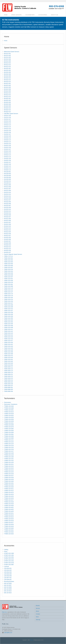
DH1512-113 (7, 125)
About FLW (54, 15)
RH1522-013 (7, 211)
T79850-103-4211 (9, 489)
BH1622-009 (7, 106)
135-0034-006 (8, 576)
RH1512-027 (7, 200)
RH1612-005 (7, 219)
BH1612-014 (7, 97)
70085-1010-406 (8, 326)
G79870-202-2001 (9, 557)
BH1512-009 (7, 61)
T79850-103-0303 (9, 436)
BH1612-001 (7, 84)
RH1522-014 (7, 213)
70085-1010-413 (8, 333)
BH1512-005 (7, 57)
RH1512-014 (7, 196)
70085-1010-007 (8, 267)
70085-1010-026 (8, 273)
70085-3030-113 (8, 371)
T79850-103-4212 (9, 491)
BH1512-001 (7, 53)
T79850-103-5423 (9, 534)
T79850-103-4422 (9, 509)
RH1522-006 (7, 204)
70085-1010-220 (8, 301)
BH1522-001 (7, 69)
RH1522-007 (7, 206)
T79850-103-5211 (9, 513)
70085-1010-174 (8, 294)
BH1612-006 (7, 89)
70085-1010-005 (8, 266)
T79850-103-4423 (9, 511)
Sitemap (38, 620)
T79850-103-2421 (9, 483)
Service (38, 608)
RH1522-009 (7, 207)
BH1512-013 (7, 65)
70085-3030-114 (8, 373)
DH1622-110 (7, 166)
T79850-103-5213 (9, 515)
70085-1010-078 (8, 282)
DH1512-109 (7, 121)
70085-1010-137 (8, 292)
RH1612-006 (7, 221)
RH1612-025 (7, 232)
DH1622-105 (7, 159)
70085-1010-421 (8, 344)
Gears (6, 551)
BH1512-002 (7, 55)
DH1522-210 (7, 144)
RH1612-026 (7, 234)
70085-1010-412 (8, 331)
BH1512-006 (7, 59)
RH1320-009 (7, 179)
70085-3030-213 (8, 378)
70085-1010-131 (8, 290)
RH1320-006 (7, 177)
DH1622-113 (7, 168)
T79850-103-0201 (9, 410)
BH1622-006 (7, 104)
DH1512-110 (7, 123)
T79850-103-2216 (9, 474)
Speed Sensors (16, 15)
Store (37, 617)
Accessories (43, 15)
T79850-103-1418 (9, 453)
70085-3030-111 (8, 367)
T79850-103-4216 (9, 498)
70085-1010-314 (8, 309)
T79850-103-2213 (9, 468)
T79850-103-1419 (9, 455)
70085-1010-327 (8, 311)
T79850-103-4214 (9, 494)
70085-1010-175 (8, 296)
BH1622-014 (7, 112)
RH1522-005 (7, 202)
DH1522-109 (7, 136)
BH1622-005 (7, 102)
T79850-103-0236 (9, 419)
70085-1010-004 (8, 264)
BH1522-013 (7, 80)
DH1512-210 (7, 129)
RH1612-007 (7, 222)
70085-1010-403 (8, 320)
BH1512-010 (7, 63)
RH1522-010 (7, 209)
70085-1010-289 (8, 305)
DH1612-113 (7, 155)
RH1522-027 (7, 217)
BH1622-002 (7, 100)
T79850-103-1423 (9, 462)
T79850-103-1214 (9, 446)
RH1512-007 (7, 189)
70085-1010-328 (8, 312)
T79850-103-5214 (9, 517)
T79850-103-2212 (9, 466)
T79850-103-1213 (9, 444)
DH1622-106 (7, 160)
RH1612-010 (7, 226)
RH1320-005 (7, 175)
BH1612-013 (7, 95)
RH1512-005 (7, 185)
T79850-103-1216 (9, 449)
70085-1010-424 (8, 346)
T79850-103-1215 (9, 447)
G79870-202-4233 (9, 563)
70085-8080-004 (8, 391)
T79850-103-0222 (9, 416)
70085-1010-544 (8, 365)
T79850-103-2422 (9, 485)
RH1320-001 (7, 172)
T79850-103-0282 (9, 429)
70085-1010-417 (8, 341)
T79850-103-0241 (9, 423)
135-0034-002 (8, 570)
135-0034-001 (8, 568)
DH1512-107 (7, 119)
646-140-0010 (8, 591)
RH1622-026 (7, 251)
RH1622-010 (7, 245)
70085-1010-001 (8, 258)
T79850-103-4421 (9, 508)
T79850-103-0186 (9, 408)
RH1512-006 (7, 187)
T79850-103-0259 (9, 425)
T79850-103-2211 (9, 464)
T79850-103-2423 (9, 487)
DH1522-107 (7, 134)
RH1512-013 (7, 194)
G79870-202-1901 (9, 555)
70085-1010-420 (8, 343)
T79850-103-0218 (9, 414)
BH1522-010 (7, 78)
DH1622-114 (7, 170)
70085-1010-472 (8, 356)
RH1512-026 (7, 198)
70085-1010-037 (8, 277)
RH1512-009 (7, 190)
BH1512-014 (7, 67)
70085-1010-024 (8, 271)
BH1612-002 (7, 85)
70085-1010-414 (8, 335)
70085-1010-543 (8, 363)
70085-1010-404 (8, 322)
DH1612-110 (7, 153)
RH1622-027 (7, 252)
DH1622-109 (7, 164)
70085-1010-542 (8, 361)
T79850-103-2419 (9, 479)
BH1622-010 (7, 108)
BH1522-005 (7, 72)
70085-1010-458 (8, 352)
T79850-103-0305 (9, 438)
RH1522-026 (7, 215)
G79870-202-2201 (9, 561)
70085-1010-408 (8, 328)
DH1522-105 (7, 130)
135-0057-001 (8, 578)
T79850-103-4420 (9, 506)
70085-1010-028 (8, 275)
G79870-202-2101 (9, 559)
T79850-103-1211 (9, 440)
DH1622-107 (7, 162)
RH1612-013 (7, 228)
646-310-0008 (8, 587)
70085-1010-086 (8, 286)
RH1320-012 (7, 183)
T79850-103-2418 (9, 477)
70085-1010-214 (8, 299)
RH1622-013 (7, 247)
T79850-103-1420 (9, 457)
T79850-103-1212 (9, 442)
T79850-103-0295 (9, 432)
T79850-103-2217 (9, 476)
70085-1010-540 (8, 358)
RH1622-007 (7, 241)
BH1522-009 (7, 76)
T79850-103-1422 (9, 461)
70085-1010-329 (8, 314)
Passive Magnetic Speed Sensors (13, 254)
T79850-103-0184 (9, 406)
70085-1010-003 (8, 262)
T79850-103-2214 (9, 470)
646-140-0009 (8, 589)
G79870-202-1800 (9, 553)
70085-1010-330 (8, 316)
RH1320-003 (7, 174)
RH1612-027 (7, 236)
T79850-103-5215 (9, 519)
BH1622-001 (7, 99)
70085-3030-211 (8, 374)
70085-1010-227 (8, 303)
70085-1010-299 (8, 307)
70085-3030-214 (8, 380)
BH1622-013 (7, 110)
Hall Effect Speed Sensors (11, 114)
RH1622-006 (7, 239)
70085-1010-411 (8, 329)
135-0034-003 (8, 572)
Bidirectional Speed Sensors (12, 52)
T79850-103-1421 (9, 459)
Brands (38, 606)
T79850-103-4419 (9, 504)
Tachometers (30, 15)
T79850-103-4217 (9, 500)
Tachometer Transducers (11, 404)
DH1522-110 (7, 138)
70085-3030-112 (8, 369)
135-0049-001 (8, 580)
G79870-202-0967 (9, 565)
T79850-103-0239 (9, 421)
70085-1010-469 (8, 354)
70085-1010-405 (8, 324)
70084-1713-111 (8, 256)
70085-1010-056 (8, 281)
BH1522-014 (7, 82)
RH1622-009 (7, 243)
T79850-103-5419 (9, 526)
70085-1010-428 (8, 350)
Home (6, 15)
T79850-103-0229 (9, 417)
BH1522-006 (7, 74)
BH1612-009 (7, 91)
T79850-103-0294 (9, 431)
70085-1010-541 (8, 359)
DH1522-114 (7, 142)
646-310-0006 (8, 583)
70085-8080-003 (8, 389)
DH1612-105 (7, 145)
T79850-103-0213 (9, 412)
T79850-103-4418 (9, 502)
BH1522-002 (7, 70)
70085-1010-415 (8, 337)
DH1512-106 (7, 117)
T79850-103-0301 (9, 434)
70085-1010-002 (8, 260)
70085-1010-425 (8, 348)
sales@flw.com (8, 633)
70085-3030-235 (8, 384)
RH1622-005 (7, 237)
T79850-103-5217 (9, 523)
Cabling (6, 550)
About (37, 611)
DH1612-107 (7, 149)
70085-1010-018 (8, 269)
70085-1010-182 (8, 297)
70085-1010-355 (8, 318)
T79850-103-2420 (9, 481)
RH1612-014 (7, 230)
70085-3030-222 (8, 382)
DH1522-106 (7, 132)
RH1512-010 (7, 192)
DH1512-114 (7, 127)
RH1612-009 (7, 224)
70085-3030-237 (8, 386)
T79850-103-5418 (9, 524)
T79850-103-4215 (9, 496)
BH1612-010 (7, 93)
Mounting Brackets (9, 581)
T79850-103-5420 (9, 528)
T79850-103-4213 (9, 492)
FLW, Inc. (5, 612)
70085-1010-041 (8, 279)
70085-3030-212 (8, 376)
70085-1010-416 (8, 339)
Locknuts (6, 566)
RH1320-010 (7, 181)
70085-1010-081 (8, 284)
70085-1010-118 (8, 288)
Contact (38, 614)
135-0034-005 (8, 574)
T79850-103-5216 (9, 521)
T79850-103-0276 (9, 427)
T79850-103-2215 (9, 472)
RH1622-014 (7, 249)
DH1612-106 (7, 147)
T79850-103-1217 (9, 451)
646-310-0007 (8, 585)
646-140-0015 (8, 593)
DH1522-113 (7, 140)
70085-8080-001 (8, 388)
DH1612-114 (7, 157)
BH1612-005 (7, 87)
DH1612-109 (7, 151)
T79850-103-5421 (9, 530)
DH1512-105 (7, 115)
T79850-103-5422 (9, 532)
